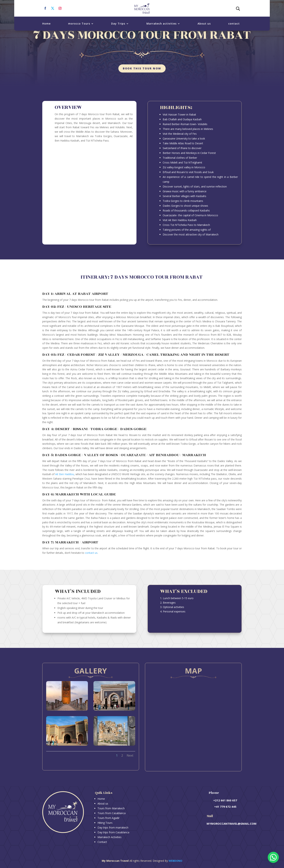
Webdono (175, 861)
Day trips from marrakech (113, 827)
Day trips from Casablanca (113, 832)
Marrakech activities (161, 24)
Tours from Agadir (108, 818)
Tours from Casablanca (112, 813)
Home (46, 24)
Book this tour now (142, 68)
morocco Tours (79, 24)
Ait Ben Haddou (65, 474)
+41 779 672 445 (225, 807)
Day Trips (118, 24)
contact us (91, 553)
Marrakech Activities (110, 837)
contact (234, 24)
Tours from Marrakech (111, 808)
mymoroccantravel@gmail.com (232, 824)
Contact (102, 842)
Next (130, 755)
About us (204, 24)
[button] (273, 857)
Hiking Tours (105, 823)
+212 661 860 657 (225, 800)
